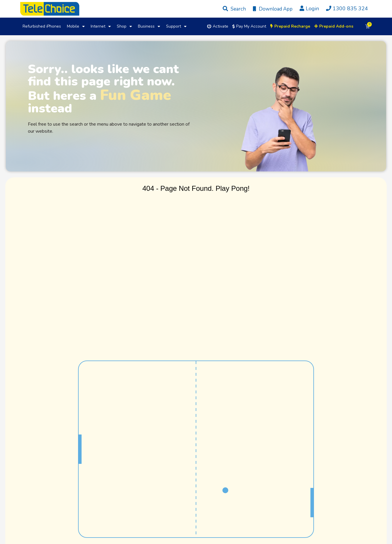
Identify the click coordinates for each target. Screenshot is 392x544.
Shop (124, 26)
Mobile (76, 26)
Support (176, 26)
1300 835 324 (345, 9)
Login (309, 9)
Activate (218, 26)
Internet (101, 26)
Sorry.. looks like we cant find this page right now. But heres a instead (103, 89)
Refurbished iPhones (42, 26)
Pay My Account (249, 26)
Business (149, 26)
